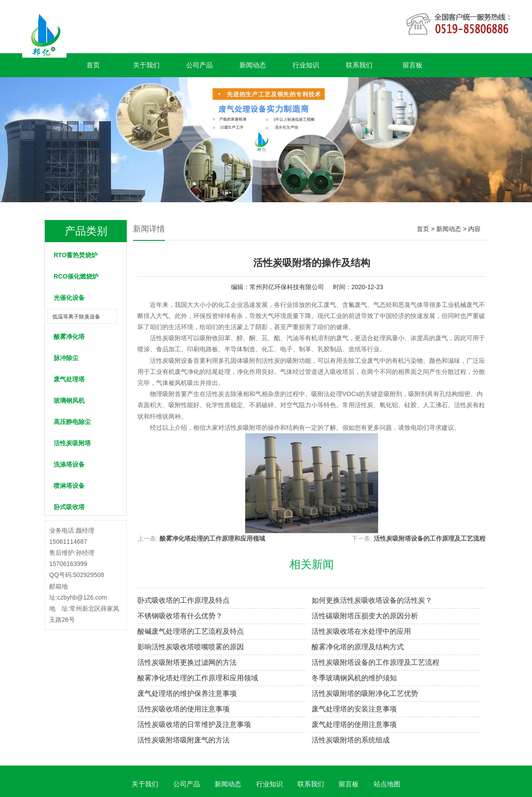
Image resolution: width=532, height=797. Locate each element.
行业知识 (306, 65)
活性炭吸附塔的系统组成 (351, 740)
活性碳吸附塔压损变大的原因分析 (365, 616)
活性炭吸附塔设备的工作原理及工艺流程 (430, 538)
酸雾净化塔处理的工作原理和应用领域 (212, 538)
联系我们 (359, 65)
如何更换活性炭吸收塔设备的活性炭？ (372, 600)
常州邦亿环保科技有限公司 (287, 287)
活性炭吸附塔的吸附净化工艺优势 (365, 693)
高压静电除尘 (72, 422)
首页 (93, 65)
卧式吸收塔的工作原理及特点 (184, 600)
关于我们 (146, 65)
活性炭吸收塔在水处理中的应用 (361, 631)
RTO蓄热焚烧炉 (76, 255)
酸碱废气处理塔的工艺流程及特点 (191, 631)
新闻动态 (253, 65)
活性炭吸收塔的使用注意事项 (184, 709)
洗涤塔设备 (69, 464)
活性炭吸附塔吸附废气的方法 (184, 740)
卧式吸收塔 (69, 507)
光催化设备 (69, 298)
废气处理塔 (69, 379)
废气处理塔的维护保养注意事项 (187, 693)
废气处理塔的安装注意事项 (354, 709)
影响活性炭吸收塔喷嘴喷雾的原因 (191, 647)
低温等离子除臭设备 (76, 317)
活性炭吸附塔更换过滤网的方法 (187, 662)
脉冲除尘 (66, 358)
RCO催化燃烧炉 (76, 276)
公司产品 (199, 65)
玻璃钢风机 (69, 400)
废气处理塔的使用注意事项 (354, 724)
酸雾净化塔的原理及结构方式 (358, 647)
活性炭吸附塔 (72, 443)
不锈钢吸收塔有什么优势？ (180, 616)
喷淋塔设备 (69, 486)
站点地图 (387, 784)
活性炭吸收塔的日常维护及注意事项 (194, 724)
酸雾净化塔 (69, 337)
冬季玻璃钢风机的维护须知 (354, 678)
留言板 (413, 65)
